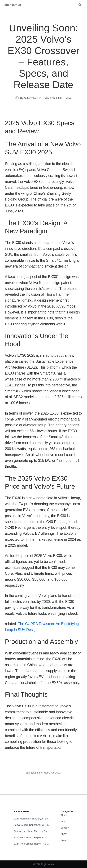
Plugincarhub (12, 5)
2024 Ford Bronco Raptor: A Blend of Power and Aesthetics (32, 844)
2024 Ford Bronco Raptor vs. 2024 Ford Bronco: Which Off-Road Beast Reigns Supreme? (32, 837)
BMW (64, 834)
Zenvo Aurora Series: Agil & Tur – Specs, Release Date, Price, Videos (32, 825)
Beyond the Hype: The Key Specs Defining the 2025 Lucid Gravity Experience (32, 831)
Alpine (64, 815)
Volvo (69, 98)
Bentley (65, 828)
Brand (64, 840)
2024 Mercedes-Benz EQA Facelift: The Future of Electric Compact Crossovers (32, 819)
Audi (63, 821)
